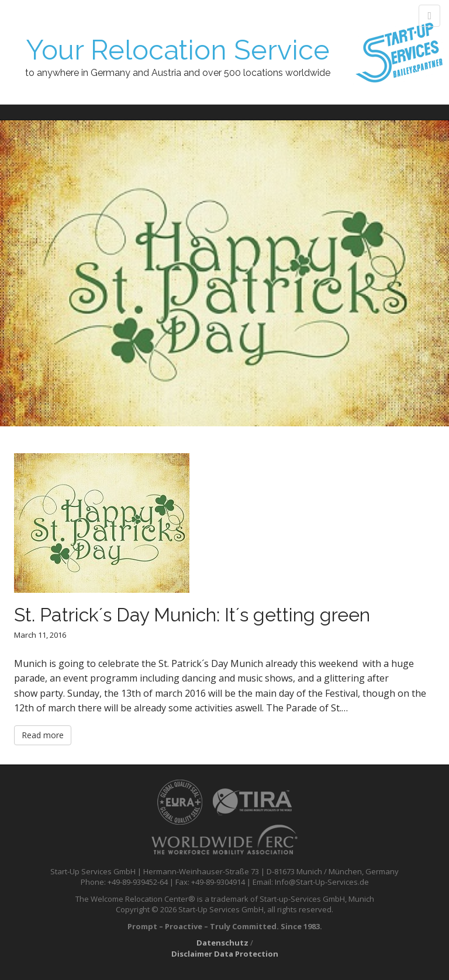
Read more (43, 735)
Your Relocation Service (178, 50)
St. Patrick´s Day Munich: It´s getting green (192, 615)
